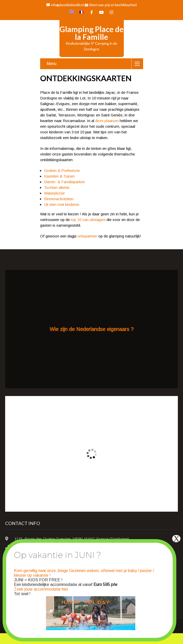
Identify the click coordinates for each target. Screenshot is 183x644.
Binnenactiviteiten (59, 199)
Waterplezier (54, 193)
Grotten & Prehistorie (62, 171)
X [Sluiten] (176, 539)
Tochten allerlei (57, 187)
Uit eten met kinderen (62, 204)
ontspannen (87, 236)
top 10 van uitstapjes (88, 220)
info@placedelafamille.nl (65, 5)
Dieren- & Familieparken (64, 182)
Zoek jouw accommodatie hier (41, 589)
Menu (51, 64)
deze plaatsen (107, 121)
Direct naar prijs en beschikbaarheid (110, 5)
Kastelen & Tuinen (59, 176)
